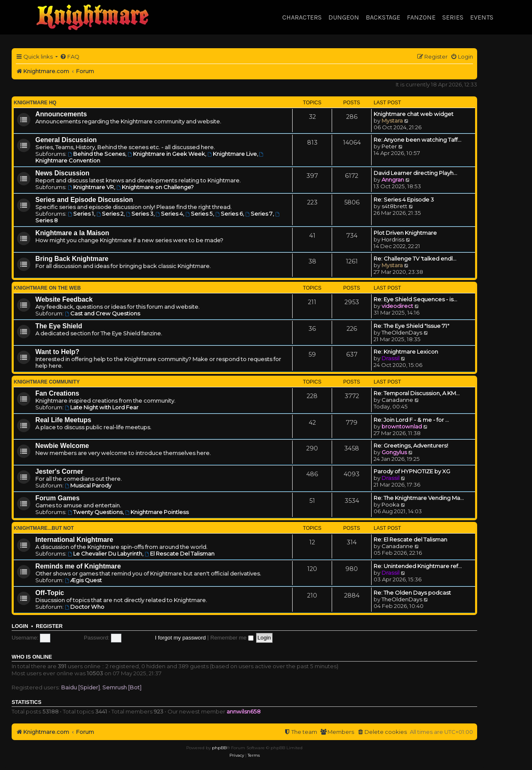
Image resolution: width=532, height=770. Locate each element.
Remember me (232, 638)
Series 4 (170, 214)
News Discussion (62, 173)
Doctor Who (85, 607)
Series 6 (229, 214)
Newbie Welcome (62, 446)
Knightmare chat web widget (414, 114)
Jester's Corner (59, 471)
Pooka (390, 504)
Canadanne (397, 400)
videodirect (397, 306)
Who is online (32, 657)
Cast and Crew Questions (102, 313)
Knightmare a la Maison (72, 233)
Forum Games (57, 498)
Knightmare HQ (35, 103)
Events (482, 17)
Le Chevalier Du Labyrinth (105, 554)
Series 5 (199, 214)
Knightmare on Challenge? (155, 187)
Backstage (383, 17)
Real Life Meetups (63, 420)
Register (49, 626)
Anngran (393, 180)
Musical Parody (88, 485)
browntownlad (402, 426)
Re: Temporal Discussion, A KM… (417, 393)
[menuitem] (70, 57)
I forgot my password (180, 638)
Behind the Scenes (96, 154)
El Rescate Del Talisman (180, 554)
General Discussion (66, 140)
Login (20, 626)
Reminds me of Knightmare (78, 566)
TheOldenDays (402, 332)
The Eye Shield (59, 326)
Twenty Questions (95, 512)
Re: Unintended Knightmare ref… (418, 566)
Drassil (390, 358)
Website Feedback (64, 299)
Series (453, 17)
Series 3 (140, 214)
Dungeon (344, 17)
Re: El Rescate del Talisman (410, 539)
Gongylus (394, 452)
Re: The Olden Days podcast (412, 593)
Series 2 (110, 214)
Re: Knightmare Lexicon (406, 352)
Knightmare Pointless (157, 512)
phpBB (219, 748)
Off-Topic (50, 593)
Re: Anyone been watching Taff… (417, 140)
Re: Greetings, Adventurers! (411, 445)
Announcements (61, 114)
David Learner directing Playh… (415, 173)
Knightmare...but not (44, 528)
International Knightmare (74, 540)
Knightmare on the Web (47, 288)
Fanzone (421, 17)
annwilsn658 (244, 711)
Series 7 (259, 214)
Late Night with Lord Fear (102, 407)
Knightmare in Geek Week (166, 154)
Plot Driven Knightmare (405, 233)
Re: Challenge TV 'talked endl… (415, 258)
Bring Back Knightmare (72, 259)
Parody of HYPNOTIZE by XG (412, 471)
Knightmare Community (47, 382)
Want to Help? (57, 352)
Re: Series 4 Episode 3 (404, 199)
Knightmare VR (91, 187)
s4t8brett (394, 206)
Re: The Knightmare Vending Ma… (419, 498)
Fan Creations (57, 393)
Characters (302, 17)
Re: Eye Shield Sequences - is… (415, 299)
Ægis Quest (83, 580)
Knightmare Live (232, 154)
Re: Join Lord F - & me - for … (411, 420)
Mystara (392, 121)
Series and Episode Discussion (84, 200)
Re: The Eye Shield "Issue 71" (411, 326)
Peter (389, 146)
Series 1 (81, 214)
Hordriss (393, 239)
